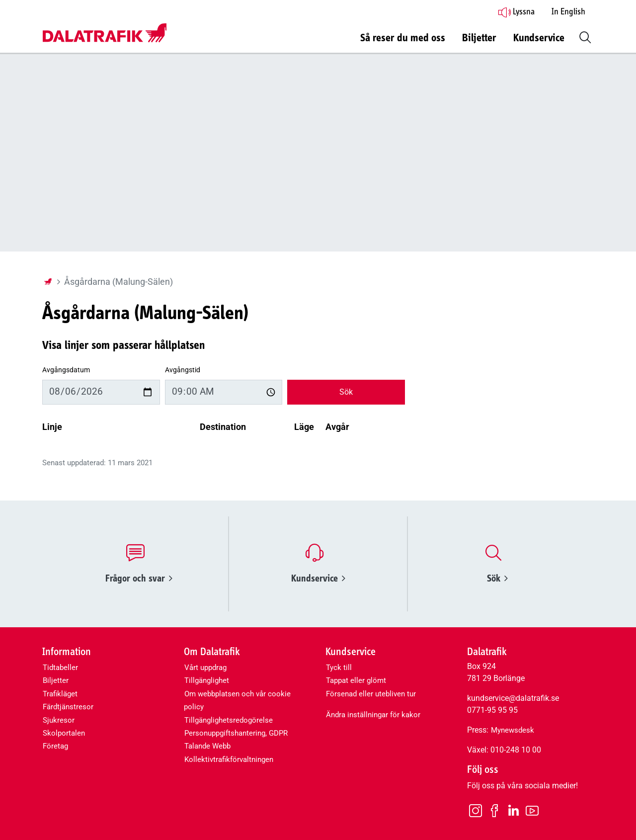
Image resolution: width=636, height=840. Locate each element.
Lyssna (516, 12)
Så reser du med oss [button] (403, 38)
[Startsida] (48, 282)
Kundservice (318, 578)
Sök (346, 392)
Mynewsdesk (513, 730)
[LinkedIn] (513, 811)
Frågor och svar (139, 578)
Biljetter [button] (479, 38)
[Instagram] (476, 810)
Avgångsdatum (66, 370)
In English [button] (568, 12)
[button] (583, 36)
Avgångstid (183, 370)
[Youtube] (532, 810)
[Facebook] (494, 810)
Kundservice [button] (539, 38)
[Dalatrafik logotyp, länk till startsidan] (104, 34)
